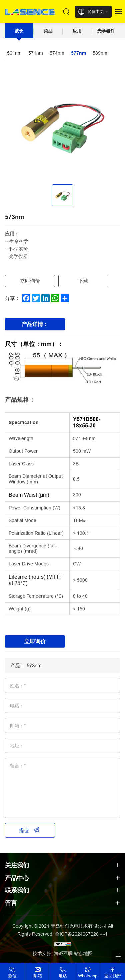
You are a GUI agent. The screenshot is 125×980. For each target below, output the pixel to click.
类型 (48, 31)
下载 (83, 281)
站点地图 (83, 953)
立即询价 (30, 281)
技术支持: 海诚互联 (53, 953)
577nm (78, 53)
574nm (57, 53)
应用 (77, 31)
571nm (36, 53)
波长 (19, 31)
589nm (100, 53)
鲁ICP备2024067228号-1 (81, 934)
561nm (14, 53)
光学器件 (106, 31)
